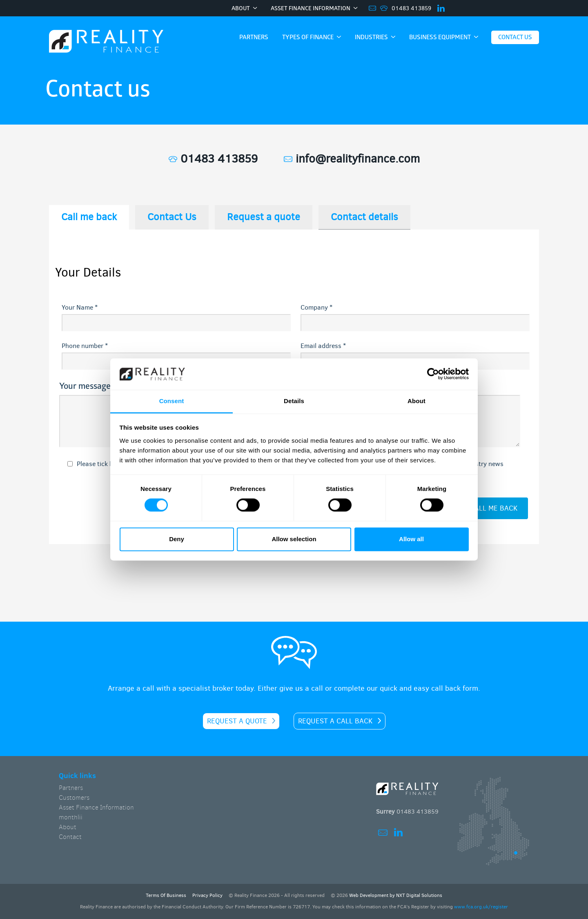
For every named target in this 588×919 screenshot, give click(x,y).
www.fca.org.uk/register (481, 907)
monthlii (71, 817)
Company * (316, 307)
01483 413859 (411, 8)
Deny (177, 539)
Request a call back (335, 721)
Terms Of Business (166, 895)
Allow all (411, 539)
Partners (71, 788)
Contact (70, 837)
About (68, 827)
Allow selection (294, 539)
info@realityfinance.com (352, 159)
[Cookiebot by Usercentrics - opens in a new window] (433, 374)
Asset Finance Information (96, 807)
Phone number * (85, 346)
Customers (74, 797)
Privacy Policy (207, 895)
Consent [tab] (172, 401)
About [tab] (416, 401)
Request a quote (237, 721)
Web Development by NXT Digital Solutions (396, 895)
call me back (494, 508)
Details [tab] (294, 401)
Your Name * (80, 307)
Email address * (323, 346)
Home (106, 42)
